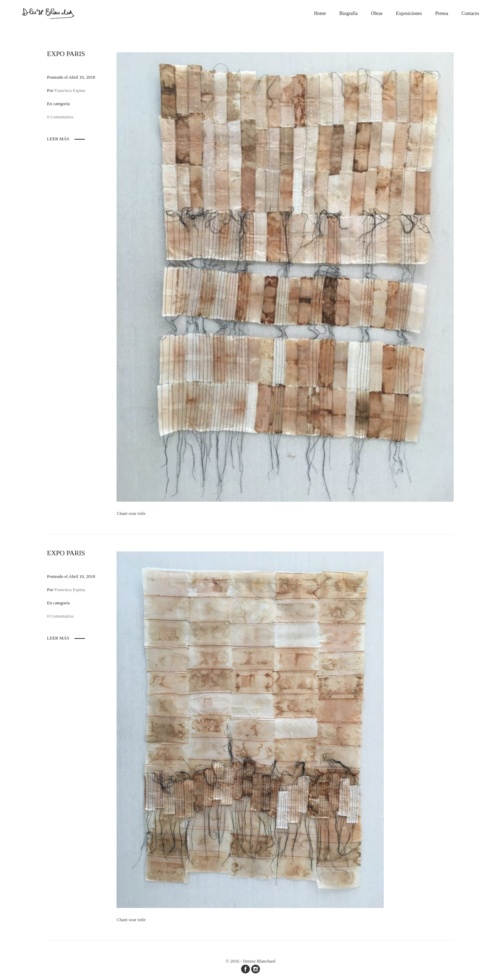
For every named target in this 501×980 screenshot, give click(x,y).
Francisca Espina (70, 90)
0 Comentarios (60, 117)
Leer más (58, 139)
